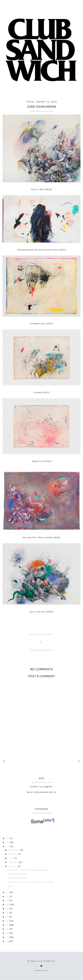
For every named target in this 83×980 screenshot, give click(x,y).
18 (8, 913)
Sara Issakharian (17, 878)
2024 (10, 886)
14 (8, 929)
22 (8, 896)
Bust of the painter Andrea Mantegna (28, 870)
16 (8, 921)
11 (7, 941)
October (13, 854)
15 (8, 925)
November (14, 850)
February (14, 862)
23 (8, 892)
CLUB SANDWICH (46, 961)
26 (8, 838)
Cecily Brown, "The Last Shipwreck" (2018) (30, 882)
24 (8, 846)
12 (8, 937)
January (13, 866)
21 (8, 900)
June (12, 858)
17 (8, 917)
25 (8, 842)
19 (8, 909)
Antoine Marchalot (18, 874)
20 (8, 905)
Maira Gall (41, 970)
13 (8, 933)
